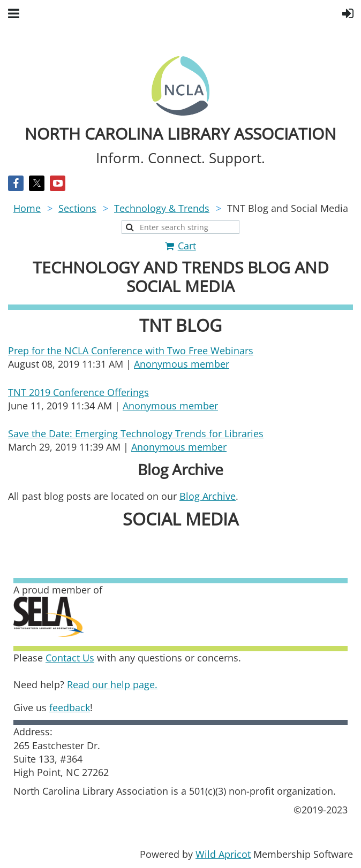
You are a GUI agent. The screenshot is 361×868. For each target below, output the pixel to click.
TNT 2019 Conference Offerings (78, 392)
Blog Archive (208, 496)
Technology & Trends (162, 208)
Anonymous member (182, 364)
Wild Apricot (223, 854)
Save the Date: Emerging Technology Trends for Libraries (136, 433)
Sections (77, 208)
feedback (70, 707)
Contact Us (70, 658)
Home (27, 208)
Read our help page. (112, 684)
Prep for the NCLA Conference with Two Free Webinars (131, 351)
